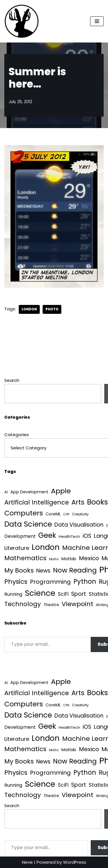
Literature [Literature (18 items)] (17, 548)
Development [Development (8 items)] (20, 536)
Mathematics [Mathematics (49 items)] (25, 558)
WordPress (75, 862)
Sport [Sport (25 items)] (79, 594)
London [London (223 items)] (46, 547)
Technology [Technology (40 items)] (23, 604)
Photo (52, 309)
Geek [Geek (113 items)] (47, 535)
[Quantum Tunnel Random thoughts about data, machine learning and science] (22, 21)
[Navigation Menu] (97, 21)
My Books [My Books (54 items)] (19, 570)
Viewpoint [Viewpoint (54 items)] (77, 604)
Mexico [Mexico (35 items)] (89, 558)
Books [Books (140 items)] (97, 502)
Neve (27, 862)
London (29, 309)
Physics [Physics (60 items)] (16, 582)
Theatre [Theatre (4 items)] (51, 605)
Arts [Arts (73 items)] (78, 502)
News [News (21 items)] (43, 571)
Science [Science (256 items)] (40, 593)
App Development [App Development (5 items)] (29, 492)
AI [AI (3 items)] (6, 492)
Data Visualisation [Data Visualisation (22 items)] (79, 525)
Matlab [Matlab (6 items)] (69, 559)
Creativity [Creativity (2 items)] (80, 514)
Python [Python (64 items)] (85, 582)
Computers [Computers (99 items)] (24, 513)
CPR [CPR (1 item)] (66, 514)
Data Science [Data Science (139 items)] (28, 524)
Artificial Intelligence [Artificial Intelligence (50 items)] (37, 502)
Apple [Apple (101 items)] (61, 491)
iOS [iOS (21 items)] (87, 536)
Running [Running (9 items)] (13, 594)
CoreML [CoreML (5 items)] (53, 514)
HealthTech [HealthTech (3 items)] (69, 537)
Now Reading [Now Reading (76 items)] (75, 570)
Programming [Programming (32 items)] (50, 582)
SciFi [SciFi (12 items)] (63, 594)
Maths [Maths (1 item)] (54, 559)
